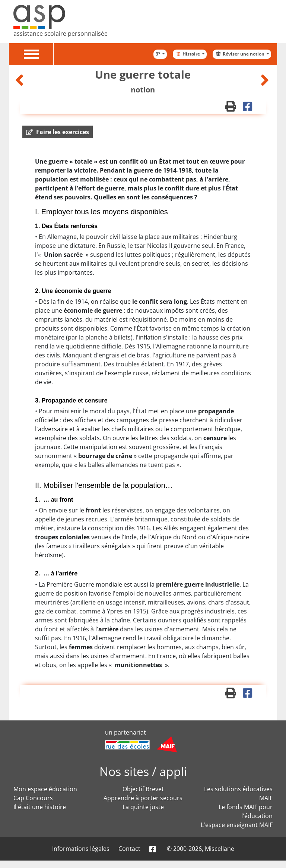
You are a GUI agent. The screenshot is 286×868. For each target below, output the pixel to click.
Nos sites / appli (143, 771)
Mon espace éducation (45, 789)
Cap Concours (33, 798)
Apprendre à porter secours (143, 798)
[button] (58, 132)
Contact (129, 849)
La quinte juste (143, 807)
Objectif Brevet (143, 789)
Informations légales (81, 849)
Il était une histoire (40, 807)
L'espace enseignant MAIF (237, 825)
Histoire (188, 54)
